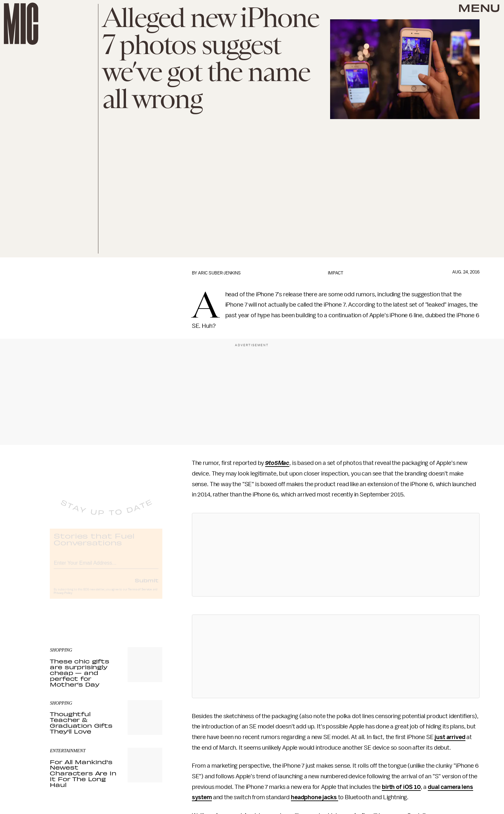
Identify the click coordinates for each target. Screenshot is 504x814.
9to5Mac (277, 463)
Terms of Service (140, 595)
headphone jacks (314, 797)
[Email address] (106, 567)
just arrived (450, 737)
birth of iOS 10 (401, 787)
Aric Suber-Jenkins (219, 273)
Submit (147, 585)
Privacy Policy (63, 598)
